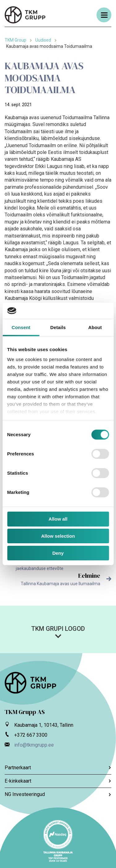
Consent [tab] (21, 327)
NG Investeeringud (58, 794)
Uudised (43, 40)
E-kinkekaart (58, 781)
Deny (58, 553)
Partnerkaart (58, 768)
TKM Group (15, 40)
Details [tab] (58, 327)
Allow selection (58, 536)
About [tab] (95, 327)
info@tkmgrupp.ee (34, 745)
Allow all (58, 519)
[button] (58, 632)
